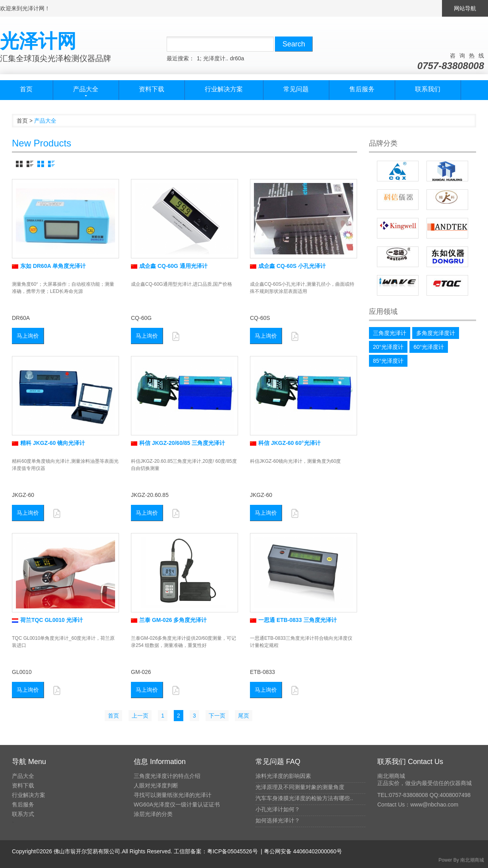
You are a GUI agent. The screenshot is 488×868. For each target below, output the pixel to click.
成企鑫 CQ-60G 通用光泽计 (169, 266)
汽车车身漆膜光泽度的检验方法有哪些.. (304, 798)
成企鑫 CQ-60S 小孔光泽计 (288, 266)
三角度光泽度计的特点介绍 (167, 776)
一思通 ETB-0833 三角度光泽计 (293, 620)
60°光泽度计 (429, 347)
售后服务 (362, 89)
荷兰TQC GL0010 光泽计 (47, 620)
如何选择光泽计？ (278, 820)
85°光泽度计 (388, 361)
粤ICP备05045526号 (232, 851)
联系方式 (23, 814)
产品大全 (23, 776)
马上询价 (28, 336)
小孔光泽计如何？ (278, 809)
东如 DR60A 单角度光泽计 (49, 266)
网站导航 (465, 8)
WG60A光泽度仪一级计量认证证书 (177, 804)
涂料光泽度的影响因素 (283, 776)
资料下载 (152, 89)
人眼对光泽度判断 (156, 785)
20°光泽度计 (388, 347)
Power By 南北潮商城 (461, 860)
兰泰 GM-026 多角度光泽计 (169, 620)
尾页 (244, 716)
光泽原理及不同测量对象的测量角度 (300, 787)
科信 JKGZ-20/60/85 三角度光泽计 (178, 443)
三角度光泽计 (390, 333)
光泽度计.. (216, 58)
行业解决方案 (224, 89)
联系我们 (428, 89)
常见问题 (296, 89)
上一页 (140, 716)
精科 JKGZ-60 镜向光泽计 (48, 443)
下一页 (217, 716)
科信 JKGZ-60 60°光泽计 (285, 443)
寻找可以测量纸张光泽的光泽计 (173, 795)
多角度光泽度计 (436, 333)
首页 (26, 89)
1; (199, 58)
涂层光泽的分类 (153, 814)
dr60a (237, 58)
